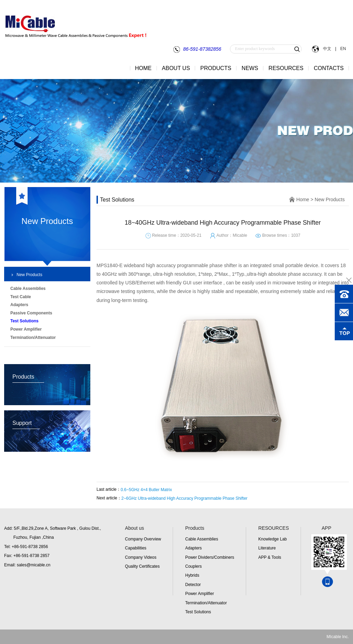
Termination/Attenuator (206, 603)
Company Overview (143, 539)
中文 (327, 49)
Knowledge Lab (273, 539)
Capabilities (136, 548)
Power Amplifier (199, 594)
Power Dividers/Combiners (210, 557)
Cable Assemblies (201, 539)
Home (303, 199)
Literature (267, 548)
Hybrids (192, 575)
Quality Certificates (143, 566)
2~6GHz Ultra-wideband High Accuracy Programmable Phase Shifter (184, 498)
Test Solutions (198, 612)
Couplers (193, 566)
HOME (143, 68)
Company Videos (141, 557)
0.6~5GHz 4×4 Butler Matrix (146, 490)
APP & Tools (270, 557)
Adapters (193, 548)
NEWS (250, 68)
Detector (193, 585)
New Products (29, 275)
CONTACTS (329, 68)
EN (342, 49)
